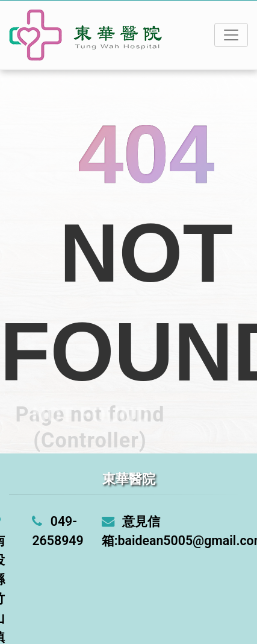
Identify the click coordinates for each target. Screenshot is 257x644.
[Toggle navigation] (231, 35)
